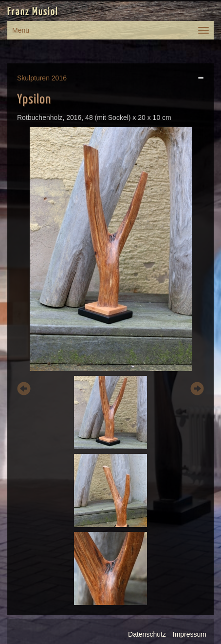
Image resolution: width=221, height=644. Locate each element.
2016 (59, 78)
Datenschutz (147, 634)
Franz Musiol (33, 12)
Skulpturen (33, 78)
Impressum (190, 634)
